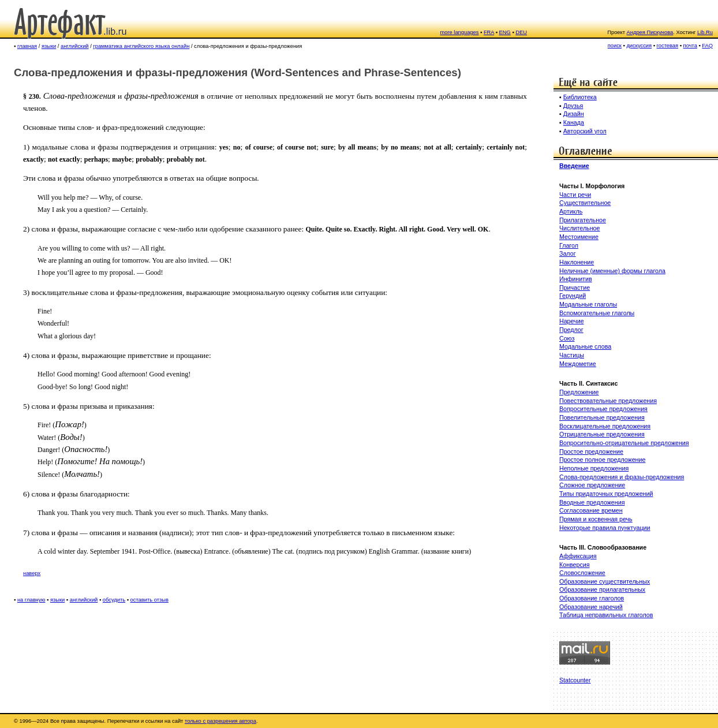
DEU (521, 32)
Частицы (572, 355)
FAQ (707, 46)
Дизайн (574, 114)
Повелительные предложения (602, 417)
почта (690, 46)
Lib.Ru (705, 32)
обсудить (114, 600)
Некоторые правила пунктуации (605, 528)
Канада (574, 122)
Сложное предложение (592, 485)
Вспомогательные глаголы (597, 313)
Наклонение (577, 262)
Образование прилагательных (602, 589)
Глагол (569, 245)
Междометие (578, 364)
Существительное (585, 203)
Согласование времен (591, 510)
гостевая (668, 46)
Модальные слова (585, 346)
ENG (505, 32)
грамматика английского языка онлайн (141, 46)
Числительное (579, 228)
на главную (31, 600)
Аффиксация (578, 556)
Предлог (571, 330)
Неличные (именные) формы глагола (612, 271)
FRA (489, 32)
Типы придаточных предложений (606, 494)
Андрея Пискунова (650, 32)
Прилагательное (583, 220)
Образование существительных (605, 581)
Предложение (579, 392)
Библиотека (580, 97)
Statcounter (575, 680)
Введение (574, 166)
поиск (615, 46)
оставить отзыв (149, 600)
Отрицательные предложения (602, 434)
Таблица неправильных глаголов (606, 615)
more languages (460, 32)
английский (75, 46)
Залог (568, 253)
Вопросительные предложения (603, 409)
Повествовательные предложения (608, 401)
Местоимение (579, 237)
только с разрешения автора (220, 721)
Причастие (575, 288)
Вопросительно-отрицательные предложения (624, 443)
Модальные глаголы (588, 304)
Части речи (575, 195)
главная (27, 46)
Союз (567, 338)
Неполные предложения (594, 468)
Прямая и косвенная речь (596, 519)
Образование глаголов (592, 598)
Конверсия (574, 565)
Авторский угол (585, 131)
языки (49, 46)
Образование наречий (591, 607)
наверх (32, 573)
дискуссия (639, 46)
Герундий (573, 296)
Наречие (572, 321)
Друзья (573, 106)
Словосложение (582, 573)
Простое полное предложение (602, 460)
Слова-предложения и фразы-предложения (622, 477)
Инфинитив (576, 279)
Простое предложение (591, 451)
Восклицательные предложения (605, 426)
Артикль (571, 211)
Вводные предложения (592, 502)
